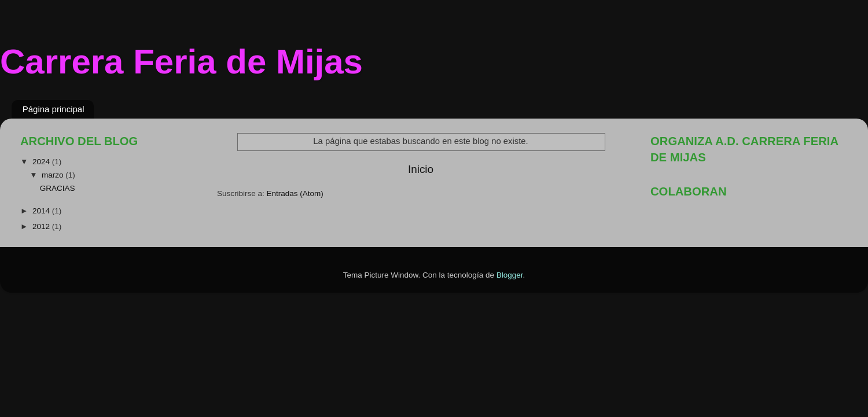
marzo (54, 175)
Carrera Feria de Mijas (181, 62)
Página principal (54, 109)
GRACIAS (58, 188)
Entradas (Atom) (295, 193)
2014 (42, 211)
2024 (42, 162)
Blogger (510, 275)
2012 (42, 226)
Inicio (421, 169)
